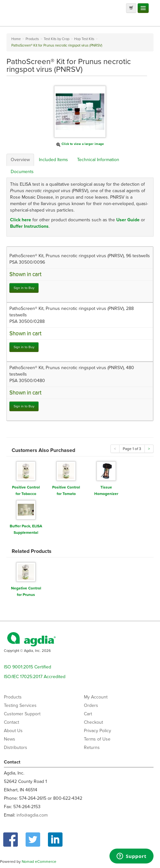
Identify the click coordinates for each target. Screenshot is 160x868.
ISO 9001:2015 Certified (28, 667)
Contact (11, 722)
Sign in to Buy (24, 288)
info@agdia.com (32, 815)
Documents (22, 172)
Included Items (53, 160)
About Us (13, 731)
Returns (92, 747)
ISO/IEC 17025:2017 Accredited (35, 677)
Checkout (93, 722)
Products (13, 697)
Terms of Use (97, 739)
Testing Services (20, 705)
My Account (96, 697)
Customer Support (22, 714)
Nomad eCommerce (39, 862)
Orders (91, 705)
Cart (88, 714)
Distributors (16, 747)
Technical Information (98, 160)
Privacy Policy (97, 731)
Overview (20, 160)
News (10, 739)
